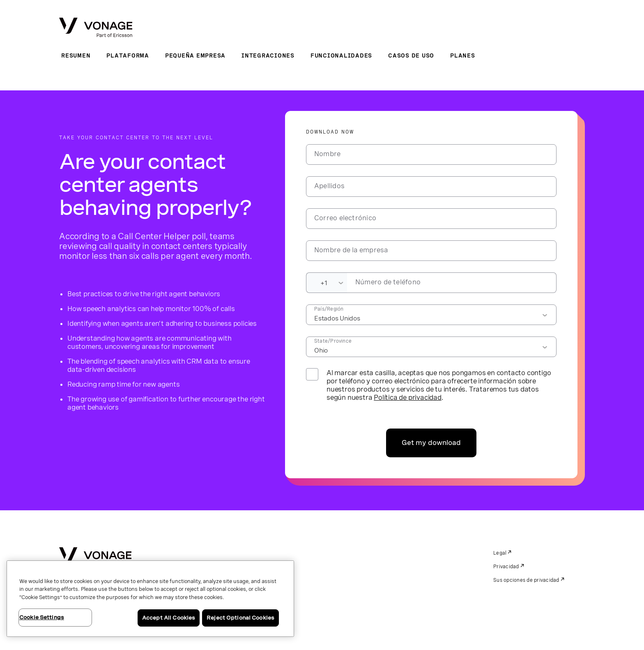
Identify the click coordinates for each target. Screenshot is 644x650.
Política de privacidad (408, 397)
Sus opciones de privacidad (526, 580)
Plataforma (128, 55)
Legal (500, 553)
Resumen (76, 55)
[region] (150, 599)
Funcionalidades (341, 55)
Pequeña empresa (195, 55)
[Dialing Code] (327, 283)
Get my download (431, 443)
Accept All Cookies (169, 618)
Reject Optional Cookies (240, 618)
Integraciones (268, 55)
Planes (463, 55)
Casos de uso (411, 55)
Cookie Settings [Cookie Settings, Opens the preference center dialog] (42, 617)
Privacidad (506, 567)
